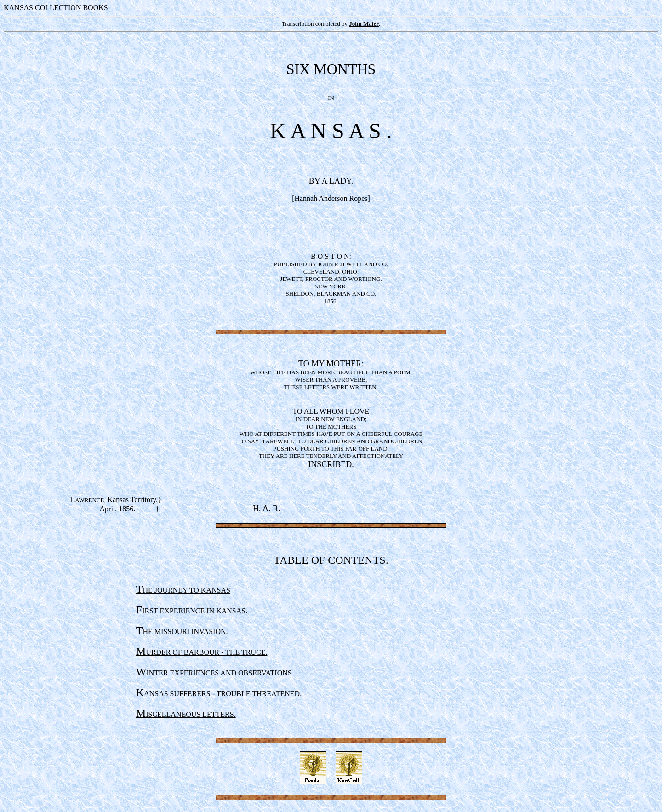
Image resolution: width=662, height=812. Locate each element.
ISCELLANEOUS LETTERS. (186, 714)
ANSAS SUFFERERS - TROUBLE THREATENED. (219, 694)
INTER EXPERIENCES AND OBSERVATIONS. (215, 673)
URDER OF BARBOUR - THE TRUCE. (202, 652)
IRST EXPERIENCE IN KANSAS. (192, 611)
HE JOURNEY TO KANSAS (183, 590)
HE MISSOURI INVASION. (182, 632)
